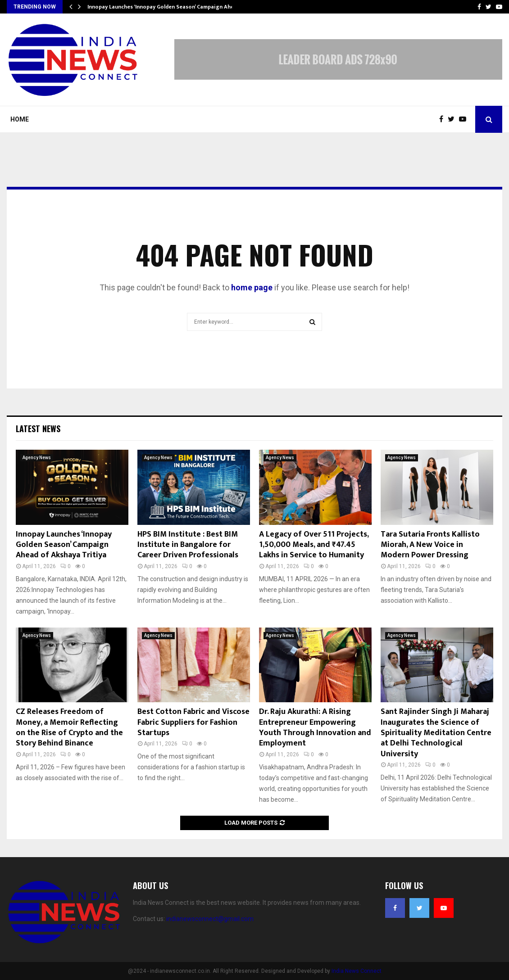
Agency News (37, 458)
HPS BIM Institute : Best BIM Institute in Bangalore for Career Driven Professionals (188, 545)
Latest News (38, 429)
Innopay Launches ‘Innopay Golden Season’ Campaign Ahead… (166, 7)
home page (252, 287)
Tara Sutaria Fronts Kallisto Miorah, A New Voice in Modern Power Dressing (430, 545)
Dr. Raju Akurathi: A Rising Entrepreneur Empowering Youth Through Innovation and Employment (315, 727)
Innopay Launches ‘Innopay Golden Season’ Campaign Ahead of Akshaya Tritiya (64, 545)
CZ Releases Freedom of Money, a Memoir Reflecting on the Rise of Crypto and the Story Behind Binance (69, 727)
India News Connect (357, 971)
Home (20, 119)
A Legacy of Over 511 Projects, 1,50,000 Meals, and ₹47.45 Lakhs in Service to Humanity (314, 545)
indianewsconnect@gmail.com (210, 919)
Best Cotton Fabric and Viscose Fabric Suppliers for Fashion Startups (193, 722)
